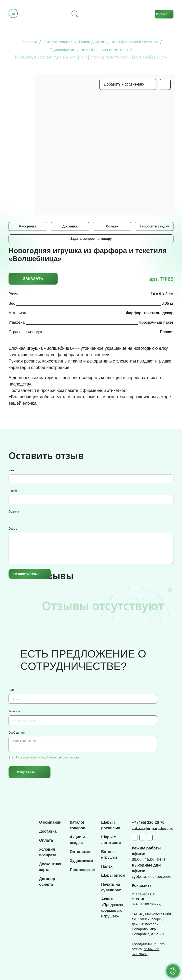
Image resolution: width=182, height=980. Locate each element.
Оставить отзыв (26, 574)
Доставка (70, 226)
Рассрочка (28, 226)
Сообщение (17, 733)
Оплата (112, 226)
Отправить (26, 772)
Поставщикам (83, 870)
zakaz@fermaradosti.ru (153, 828)
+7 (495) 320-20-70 (148, 823)
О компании (50, 822)
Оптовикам (80, 852)
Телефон (14, 711)
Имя (11, 470)
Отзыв (13, 529)
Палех (107, 866)
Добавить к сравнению (124, 84)
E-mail (13, 491)
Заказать (33, 279)
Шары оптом (113, 875)
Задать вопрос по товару (91, 239)
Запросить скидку (154, 226)
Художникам (81, 861)
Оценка (14, 511)
